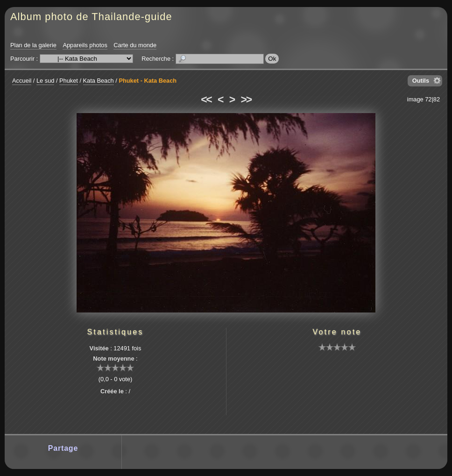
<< (206, 99)
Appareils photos (85, 45)
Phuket (69, 81)
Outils (421, 81)
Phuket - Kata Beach (148, 81)
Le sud (45, 81)
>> (246, 99)
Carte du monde (135, 45)
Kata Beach (99, 81)
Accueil (22, 81)
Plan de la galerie (33, 45)
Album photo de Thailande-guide (91, 17)
